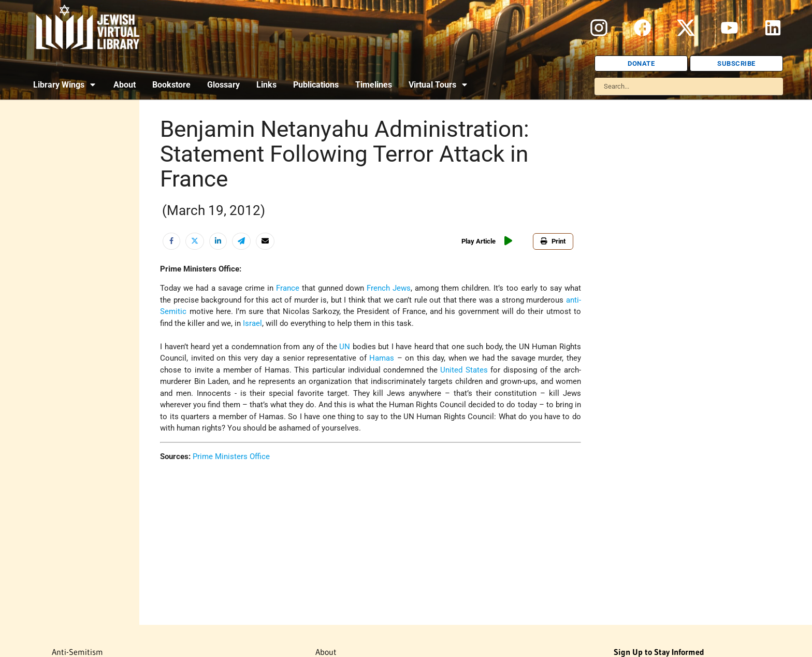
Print (553, 241)
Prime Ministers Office (231, 456)
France (288, 288)
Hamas (382, 358)
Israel (252, 323)
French (378, 288)
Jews (402, 288)
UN (345, 347)
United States (464, 370)
